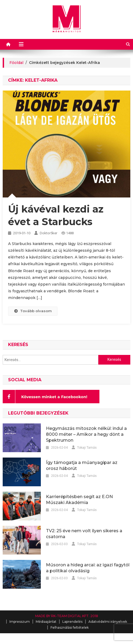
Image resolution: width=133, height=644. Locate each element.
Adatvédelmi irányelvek (108, 622)
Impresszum (20, 622)
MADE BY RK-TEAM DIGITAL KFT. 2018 (67, 616)
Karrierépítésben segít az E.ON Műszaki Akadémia (79, 500)
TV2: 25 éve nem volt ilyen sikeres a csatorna (84, 534)
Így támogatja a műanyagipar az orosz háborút (82, 465)
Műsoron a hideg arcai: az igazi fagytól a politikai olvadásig (88, 568)
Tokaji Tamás (87, 448)
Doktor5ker (48, 233)
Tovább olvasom (33, 311)
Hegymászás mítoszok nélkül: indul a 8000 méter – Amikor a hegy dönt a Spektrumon (86, 434)
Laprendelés (72, 622)
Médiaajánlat (46, 622)
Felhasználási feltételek (70, 627)
